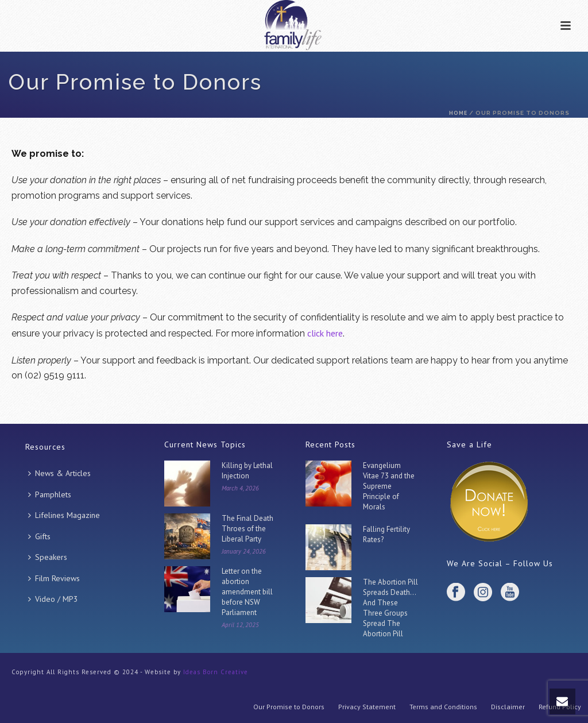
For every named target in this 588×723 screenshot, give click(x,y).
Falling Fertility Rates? (386, 534)
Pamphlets (50, 494)
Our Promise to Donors (289, 707)
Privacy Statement (367, 707)
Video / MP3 (53, 599)
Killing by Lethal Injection (247, 471)
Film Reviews (54, 578)
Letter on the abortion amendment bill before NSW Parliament (247, 592)
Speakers (48, 557)
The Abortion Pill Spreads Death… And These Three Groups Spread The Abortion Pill (390, 608)
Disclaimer (508, 707)
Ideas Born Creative (216, 672)
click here (325, 333)
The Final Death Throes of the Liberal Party (247, 529)
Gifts (39, 536)
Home (458, 113)
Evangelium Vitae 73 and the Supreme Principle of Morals (389, 486)
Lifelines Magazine (64, 515)
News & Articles (59, 473)
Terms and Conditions (443, 707)
